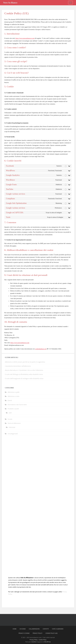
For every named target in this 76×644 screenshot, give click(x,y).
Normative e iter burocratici (17, 405)
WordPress (47, 642)
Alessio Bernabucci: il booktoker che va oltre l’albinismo (24, 370)
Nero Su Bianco (10, 3)
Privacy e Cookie (24, 633)
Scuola (10, 419)
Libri (10, 413)
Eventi (10, 400)
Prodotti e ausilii (13, 409)
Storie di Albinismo (14, 423)
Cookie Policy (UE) (52, 633)
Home (15, 629)
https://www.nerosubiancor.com (25, 38)
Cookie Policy (43, 640)
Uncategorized (13, 434)
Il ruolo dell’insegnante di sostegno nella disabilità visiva (24, 378)
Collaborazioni (34, 629)
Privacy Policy (38, 633)
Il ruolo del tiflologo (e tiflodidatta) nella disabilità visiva (24, 374)
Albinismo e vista (13, 396)
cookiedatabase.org (41, 349)
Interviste (12, 427)
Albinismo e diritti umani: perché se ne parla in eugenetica (25, 362)
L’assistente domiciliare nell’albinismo (18, 366)
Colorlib (33, 642)
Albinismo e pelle (14, 392)
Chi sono (23, 629)
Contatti (46, 629)
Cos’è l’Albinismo (58, 629)
